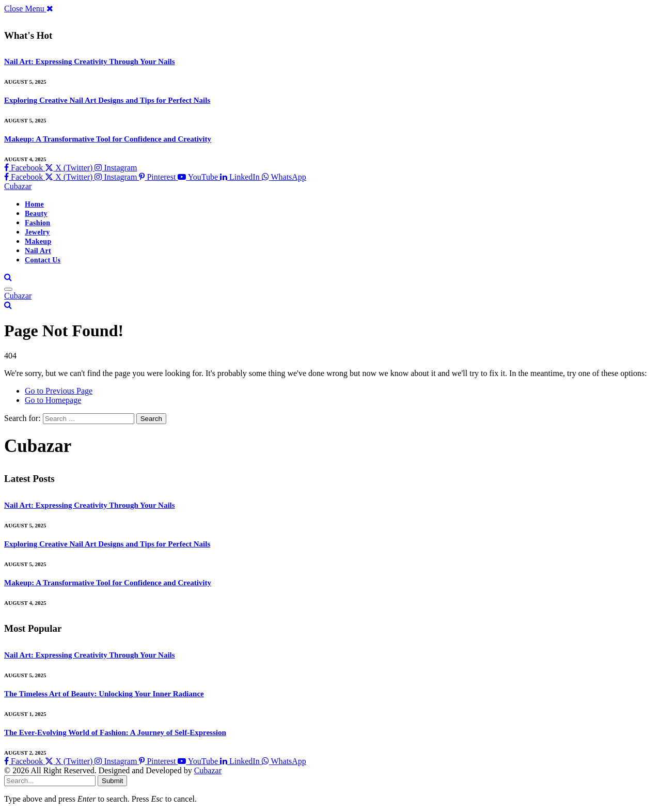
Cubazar (208, 770)
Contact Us (43, 260)
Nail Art (38, 251)
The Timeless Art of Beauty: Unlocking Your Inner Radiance (104, 694)
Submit (112, 781)
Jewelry (37, 232)
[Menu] (8, 289)
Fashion (37, 223)
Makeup (38, 241)
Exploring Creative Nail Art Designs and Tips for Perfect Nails (107, 100)
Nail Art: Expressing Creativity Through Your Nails (90, 61)
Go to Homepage (53, 400)
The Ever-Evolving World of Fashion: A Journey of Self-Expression (115, 732)
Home (34, 204)
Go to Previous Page (59, 391)
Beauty (36, 214)
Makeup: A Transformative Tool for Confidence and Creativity (108, 139)
